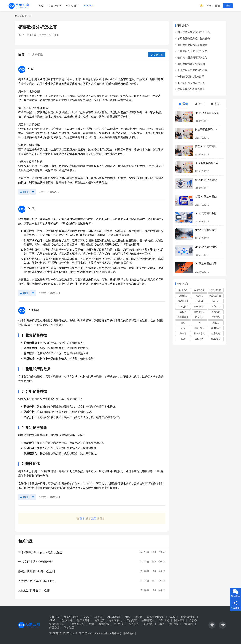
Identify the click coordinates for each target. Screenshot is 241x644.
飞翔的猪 (33, 310)
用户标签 (188, 624)
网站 (91, 624)
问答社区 (89, 6)
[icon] (212, 625)
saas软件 (199, 339)
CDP (161, 624)
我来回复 (157, 55)
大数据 (216, 323)
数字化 (183, 333)
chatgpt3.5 (199, 306)
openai (216, 301)
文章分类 (53, 6)
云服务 (193, 620)
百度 (183, 323)
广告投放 (216, 317)
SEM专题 (164, 620)
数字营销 (216, 333)
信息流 (199, 296)
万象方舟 (117, 633)
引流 (127, 617)
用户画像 (119, 624)
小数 (30, 69)
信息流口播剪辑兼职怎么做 (192, 57)
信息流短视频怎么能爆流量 (192, 45)
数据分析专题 (72, 617)
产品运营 (132, 620)
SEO (87, 617)
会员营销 (148, 624)
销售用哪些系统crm (206, 129)
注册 (218, 6)
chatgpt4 (183, 306)
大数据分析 (216, 290)
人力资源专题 (77, 624)
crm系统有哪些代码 (206, 247)
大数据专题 (66, 620)
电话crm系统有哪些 (206, 196)
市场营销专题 (188, 617)
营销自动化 (183, 317)
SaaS (172, 617)
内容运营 (100, 620)
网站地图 (129, 633)
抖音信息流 (199, 333)
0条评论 (54, 192)
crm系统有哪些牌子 (206, 263)
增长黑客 (134, 624)
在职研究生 (148, 620)
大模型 (183, 312)
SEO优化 (216, 328)
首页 (41, 6)
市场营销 (216, 312)
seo (183, 328)
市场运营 (199, 317)
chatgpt (199, 301)
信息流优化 (183, 301)
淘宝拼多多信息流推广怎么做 (194, 32)
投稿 (228, 6)
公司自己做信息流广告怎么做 (194, 39)
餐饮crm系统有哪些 (206, 180)
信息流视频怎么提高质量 (191, 89)
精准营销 (174, 624)
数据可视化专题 (156, 617)
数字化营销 (83, 620)
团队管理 (179, 620)
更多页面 (71, 6)
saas (183, 339)
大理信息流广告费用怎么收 (192, 70)
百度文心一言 (200, 312)
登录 (209, 6)
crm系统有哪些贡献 (206, 230)
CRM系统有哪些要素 (207, 163)
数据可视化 (199, 290)
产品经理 (54, 628)
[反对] (33, 192)
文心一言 (216, 306)
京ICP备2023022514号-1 (63, 633)
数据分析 (46, 35)
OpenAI (98, 617)
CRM (52, 620)
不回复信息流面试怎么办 (191, 83)
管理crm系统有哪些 (206, 146)
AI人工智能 (114, 617)
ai (199, 323)
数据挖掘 (183, 296)
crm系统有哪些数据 (206, 213)
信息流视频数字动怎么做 (191, 64)
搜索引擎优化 (200, 328)
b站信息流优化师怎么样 (191, 76)
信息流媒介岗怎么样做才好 (192, 51)
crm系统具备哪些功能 (207, 113)
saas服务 (216, 339)
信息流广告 (216, 296)
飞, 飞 (21, 35)
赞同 (24, 192)
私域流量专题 (57, 624)
